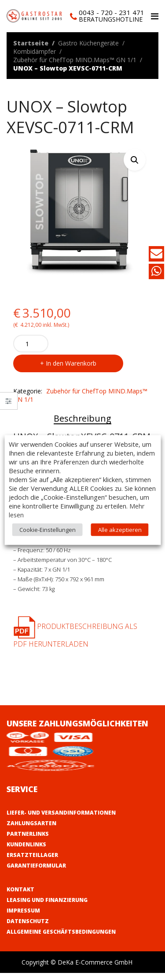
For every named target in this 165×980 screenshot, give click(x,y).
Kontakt (20, 889)
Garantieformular (36, 866)
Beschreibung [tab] (82, 418)
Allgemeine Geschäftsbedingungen (61, 932)
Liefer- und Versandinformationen (61, 813)
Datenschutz (28, 921)
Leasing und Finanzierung (47, 900)
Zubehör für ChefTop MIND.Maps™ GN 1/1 (75, 60)
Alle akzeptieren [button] (120, 530)
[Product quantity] (31, 344)
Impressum (23, 911)
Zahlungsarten (31, 823)
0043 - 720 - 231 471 (112, 12)
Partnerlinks (28, 834)
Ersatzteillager (32, 855)
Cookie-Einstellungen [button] (48, 530)
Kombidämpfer (35, 51)
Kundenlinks (26, 844)
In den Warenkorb (71, 363)
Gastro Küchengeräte (88, 43)
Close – (9, 404)
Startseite (31, 43)
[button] (135, 160)
